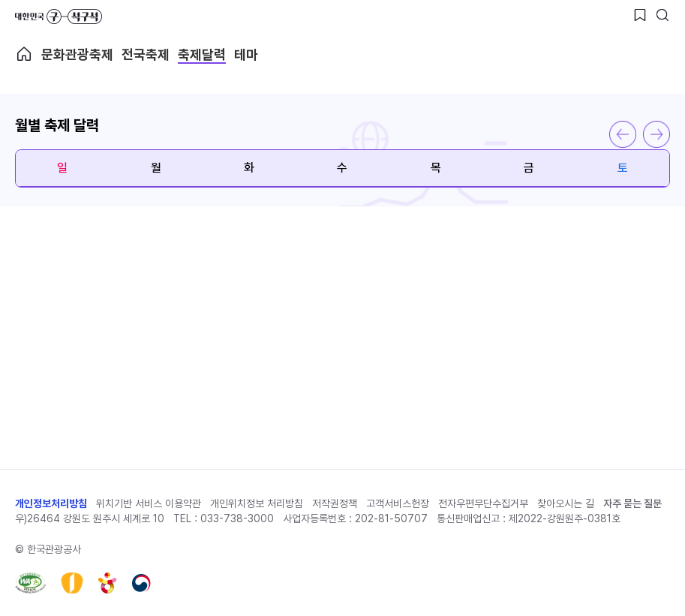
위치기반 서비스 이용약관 (149, 503)
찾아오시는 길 (566, 503)
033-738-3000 (237, 518)
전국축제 (146, 54)
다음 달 (656, 134)
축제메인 (24, 54)
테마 (246, 54)
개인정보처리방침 (51, 503)
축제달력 (202, 54)
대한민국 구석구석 (59, 17)
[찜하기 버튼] (640, 15)
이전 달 (623, 134)
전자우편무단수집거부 (483, 503)
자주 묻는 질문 (632, 503)
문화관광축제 (77, 54)
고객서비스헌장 (398, 503)
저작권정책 (335, 503)
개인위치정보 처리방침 (257, 503)
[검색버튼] (662, 15)
